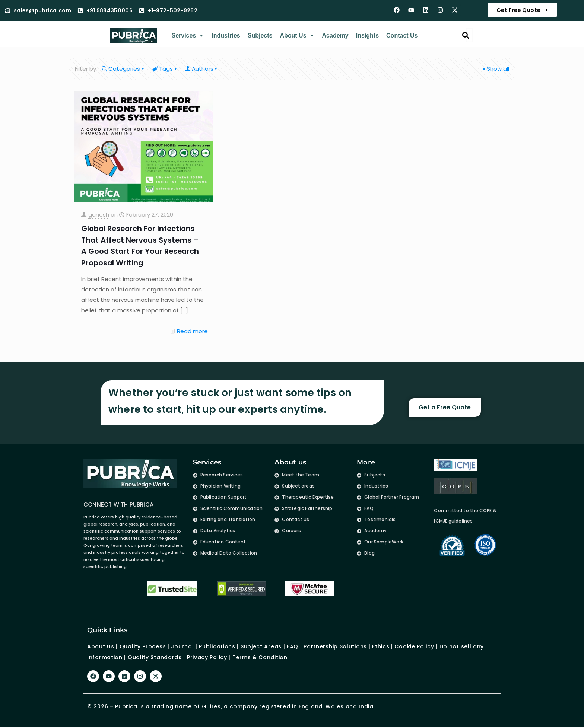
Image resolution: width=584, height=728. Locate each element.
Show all (495, 69)
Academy (335, 36)
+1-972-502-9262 (173, 11)
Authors (202, 69)
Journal (182, 646)
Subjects (260, 36)
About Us (297, 36)
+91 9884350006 (110, 11)
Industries (226, 36)
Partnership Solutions (335, 646)
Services (188, 36)
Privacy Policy (207, 656)
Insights (367, 36)
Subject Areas (261, 646)
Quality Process (143, 646)
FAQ (293, 646)
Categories (124, 69)
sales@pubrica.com (42, 11)
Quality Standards (155, 656)
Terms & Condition (260, 656)
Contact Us (402, 36)
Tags (165, 69)
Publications (217, 646)
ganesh (99, 215)
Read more (192, 330)
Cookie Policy (414, 646)
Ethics (380, 646)
